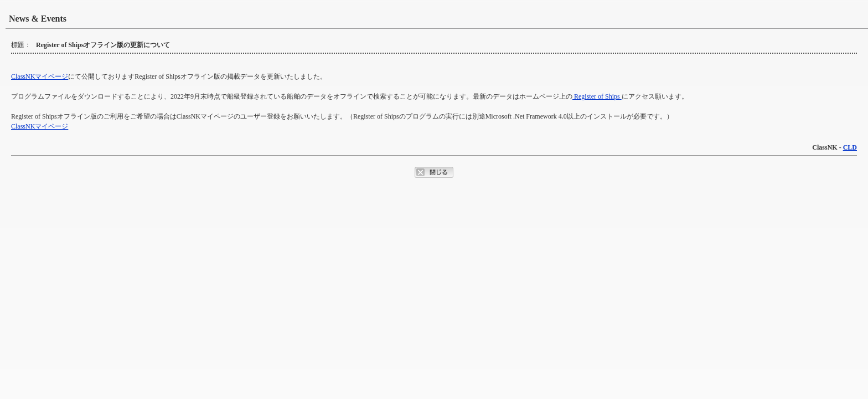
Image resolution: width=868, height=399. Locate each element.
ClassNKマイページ (40, 76)
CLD (850, 147)
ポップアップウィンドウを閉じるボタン (434, 172)
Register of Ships (597, 96)
